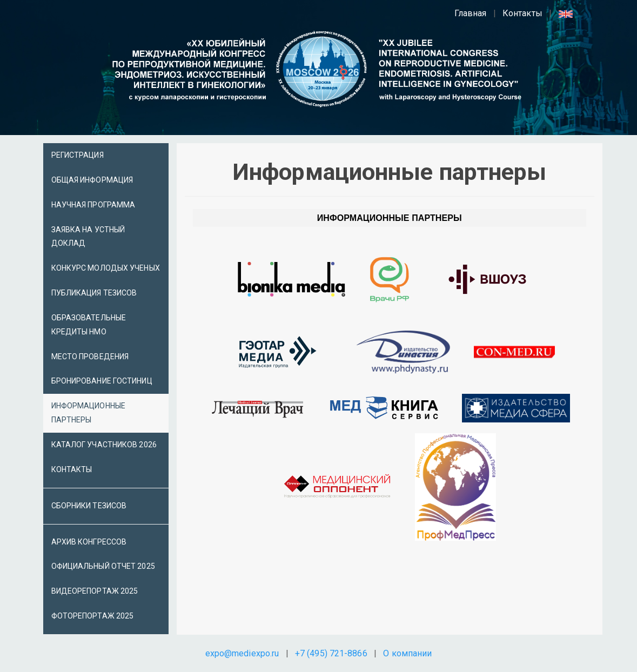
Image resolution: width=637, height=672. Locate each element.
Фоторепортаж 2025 (93, 616)
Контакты (522, 13)
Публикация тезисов (94, 293)
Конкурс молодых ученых (106, 268)
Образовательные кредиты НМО (89, 325)
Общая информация (92, 180)
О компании (407, 653)
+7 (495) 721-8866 (331, 653)
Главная (471, 13)
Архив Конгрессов (89, 542)
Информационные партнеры (88, 413)
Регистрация (78, 155)
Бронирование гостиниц (102, 381)
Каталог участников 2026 (104, 445)
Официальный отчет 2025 (103, 566)
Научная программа (93, 205)
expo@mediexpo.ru (242, 653)
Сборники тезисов (89, 506)
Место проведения (90, 357)
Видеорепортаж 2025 (95, 591)
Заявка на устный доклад (88, 237)
